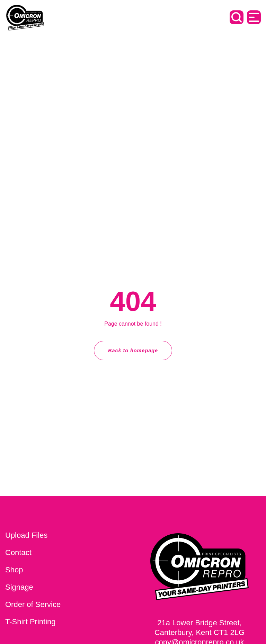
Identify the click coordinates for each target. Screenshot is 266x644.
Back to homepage (133, 351)
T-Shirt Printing (30, 622)
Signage (19, 587)
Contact (18, 552)
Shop (14, 570)
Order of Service (33, 604)
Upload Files (26, 535)
